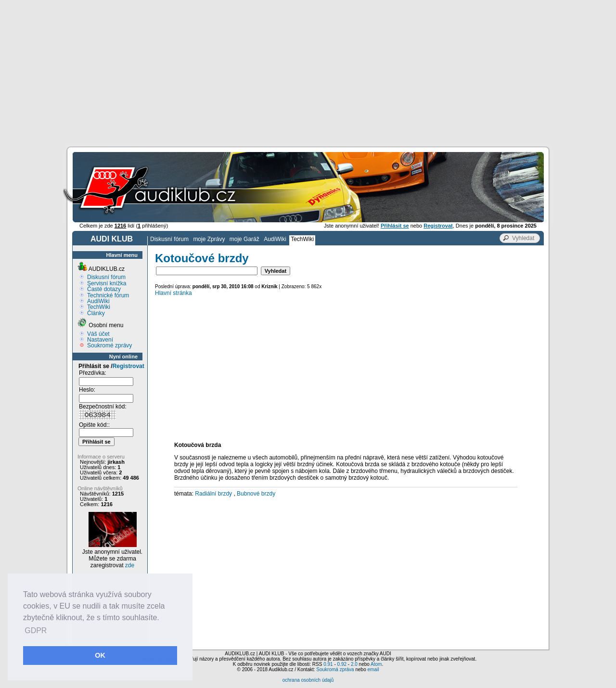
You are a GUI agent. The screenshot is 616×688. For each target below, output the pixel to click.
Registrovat (128, 366)
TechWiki (302, 239)
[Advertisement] (308, 72)
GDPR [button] (36, 631)
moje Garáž (244, 239)
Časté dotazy (104, 289)
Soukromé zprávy (109, 345)
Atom (376, 664)
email (373, 669)
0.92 (342, 664)
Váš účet (98, 334)
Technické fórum (108, 295)
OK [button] (100, 655)
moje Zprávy (209, 239)
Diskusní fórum (169, 239)
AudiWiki (275, 239)
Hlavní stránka (173, 293)
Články (96, 313)
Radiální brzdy (213, 494)
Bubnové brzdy (256, 494)
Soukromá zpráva (335, 669)
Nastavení (100, 340)
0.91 (328, 664)
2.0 (354, 664)
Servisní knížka (107, 283)
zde (130, 565)
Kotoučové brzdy (202, 258)
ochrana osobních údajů (308, 680)
